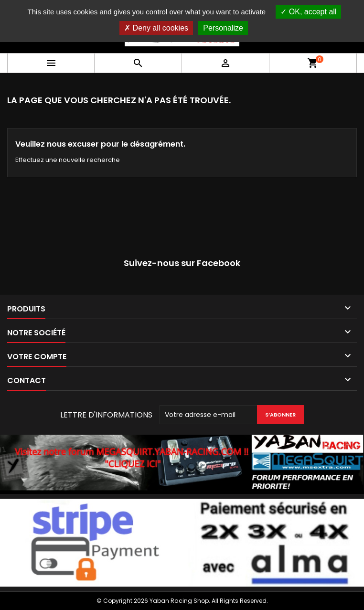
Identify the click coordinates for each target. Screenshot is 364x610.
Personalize (223, 28)
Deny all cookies (156, 28)
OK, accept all (308, 12)
